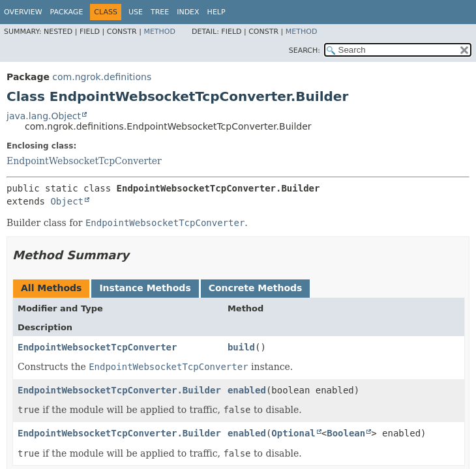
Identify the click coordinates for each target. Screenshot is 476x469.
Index (188, 12)
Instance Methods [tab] (145, 288)
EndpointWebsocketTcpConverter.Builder (119, 390)
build (241, 347)
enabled (247, 390)
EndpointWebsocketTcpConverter (84, 161)
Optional (293, 433)
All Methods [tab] (51, 288)
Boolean (346, 433)
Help (216, 12)
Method (159, 32)
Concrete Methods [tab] (256, 288)
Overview (23, 12)
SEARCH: (305, 50)
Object (67, 201)
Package (67, 12)
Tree (160, 12)
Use (136, 12)
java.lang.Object (44, 116)
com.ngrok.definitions (102, 77)
